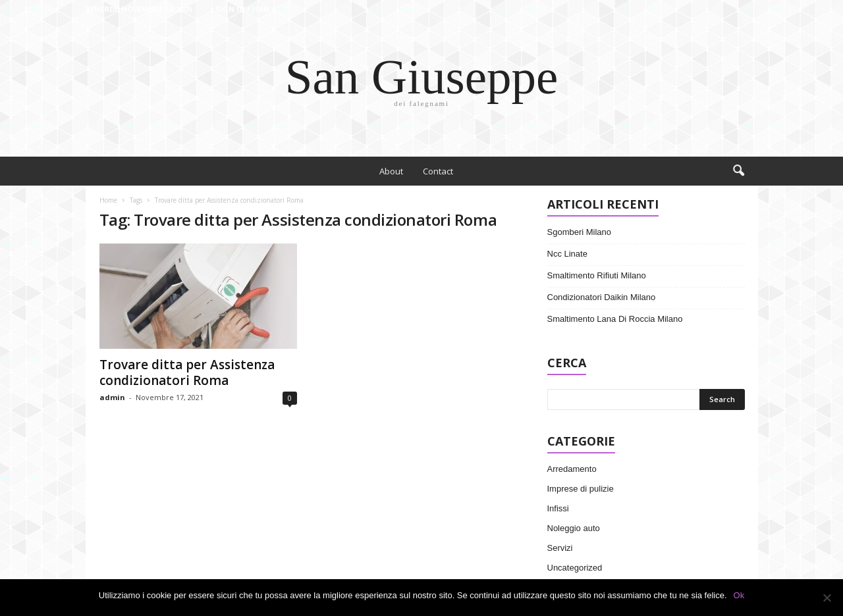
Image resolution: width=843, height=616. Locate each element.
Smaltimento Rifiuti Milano (597, 275)
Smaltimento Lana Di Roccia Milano (615, 319)
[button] (738, 171)
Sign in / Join (242, 9)
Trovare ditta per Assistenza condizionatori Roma (187, 372)
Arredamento (572, 469)
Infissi (558, 508)
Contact (438, 171)
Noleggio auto (574, 528)
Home (108, 200)
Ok (739, 595)
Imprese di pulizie (581, 489)
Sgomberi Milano (580, 232)
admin (112, 397)
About (391, 171)
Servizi (560, 548)
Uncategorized (575, 568)
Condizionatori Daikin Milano (602, 297)
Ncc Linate (567, 254)
